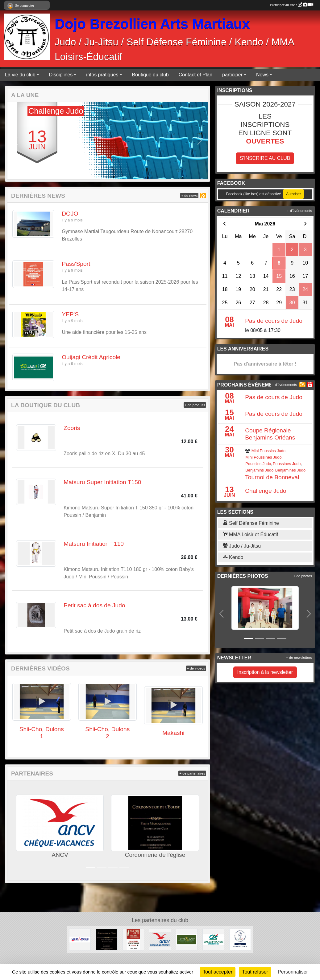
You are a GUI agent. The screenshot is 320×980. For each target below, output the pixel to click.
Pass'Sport (76, 264)
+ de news (189, 196)
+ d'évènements (299, 211)
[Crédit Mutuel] (80, 939)
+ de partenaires (192, 773)
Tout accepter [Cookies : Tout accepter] (218, 972)
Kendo (233, 557)
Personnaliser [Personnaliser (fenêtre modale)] (293, 972)
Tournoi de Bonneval (272, 477)
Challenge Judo (266, 491)
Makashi (173, 733)
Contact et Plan (195, 75)
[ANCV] (160, 939)
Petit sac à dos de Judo (94, 605)
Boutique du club (150, 75)
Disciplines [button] (61, 75)
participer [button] (232, 75)
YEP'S (70, 314)
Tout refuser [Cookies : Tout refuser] (255, 972)
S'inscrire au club (265, 158)
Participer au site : (292, 5)
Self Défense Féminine (251, 523)
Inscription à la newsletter (265, 672)
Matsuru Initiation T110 (94, 544)
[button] (15, 141)
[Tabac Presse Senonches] (133, 939)
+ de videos (196, 668)
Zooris (72, 428)
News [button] (262, 75)
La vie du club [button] (20, 75)
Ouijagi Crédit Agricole (91, 357)
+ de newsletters (299, 658)
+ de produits (195, 405)
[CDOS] (240, 939)
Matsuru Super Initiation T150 (102, 482)
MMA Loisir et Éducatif (251, 535)
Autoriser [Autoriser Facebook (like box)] (293, 194)
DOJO (70, 214)
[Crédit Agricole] (213, 939)
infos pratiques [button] (102, 75)
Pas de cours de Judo (274, 321)
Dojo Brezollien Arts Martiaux (152, 24)
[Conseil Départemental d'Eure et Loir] (187, 939)
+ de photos (303, 576)
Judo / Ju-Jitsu (242, 546)
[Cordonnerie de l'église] (106, 939)
